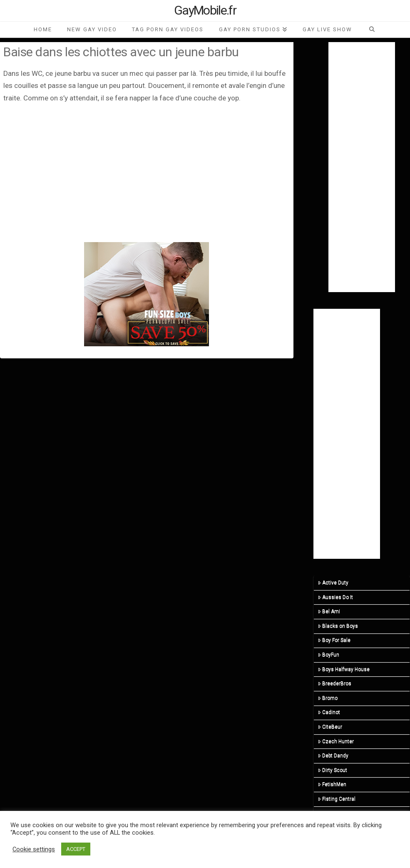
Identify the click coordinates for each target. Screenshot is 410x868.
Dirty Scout (333, 770)
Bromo (328, 698)
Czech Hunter (336, 741)
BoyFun (329, 655)
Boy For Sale (334, 640)
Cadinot (329, 712)
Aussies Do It (335, 597)
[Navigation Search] (371, 30)
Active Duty (333, 583)
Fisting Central (337, 799)
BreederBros (335, 683)
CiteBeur (330, 727)
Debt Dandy (333, 755)
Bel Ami (329, 611)
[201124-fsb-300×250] (147, 294)
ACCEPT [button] (76, 849)
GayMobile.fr (205, 10)
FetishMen (332, 784)
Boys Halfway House (344, 669)
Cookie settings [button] (34, 849)
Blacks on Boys (338, 626)
